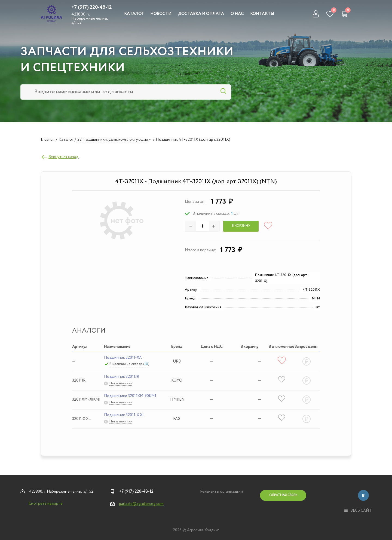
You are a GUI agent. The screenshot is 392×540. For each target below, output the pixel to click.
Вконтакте (363, 495)
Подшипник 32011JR (122, 377)
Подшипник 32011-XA (123, 358)
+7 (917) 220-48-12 (91, 7)
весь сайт (358, 511)
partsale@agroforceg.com (141, 504)
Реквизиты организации (221, 492)
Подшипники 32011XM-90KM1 (130, 396)
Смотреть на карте (46, 504)
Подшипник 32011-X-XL (124, 415)
